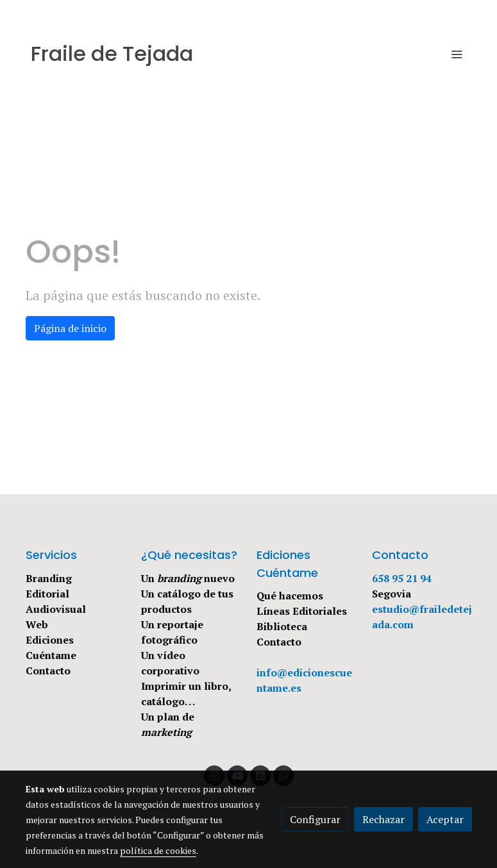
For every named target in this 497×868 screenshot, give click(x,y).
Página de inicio (70, 328)
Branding (49, 578)
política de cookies (158, 850)
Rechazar (383, 819)
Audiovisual (56, 609)
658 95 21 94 (402, 578)
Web (37, 624)
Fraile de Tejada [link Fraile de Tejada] (112, 54)
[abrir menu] (457, 54)
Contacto (48, 671)
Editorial (47, 594)
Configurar (315, 819)
